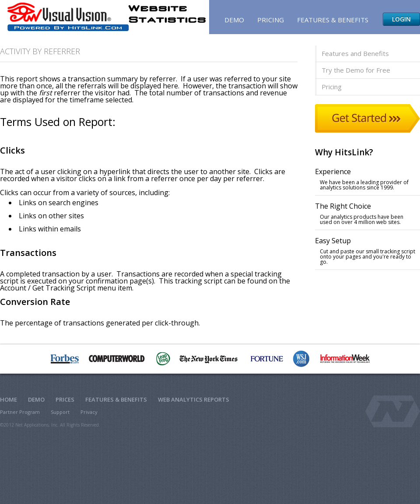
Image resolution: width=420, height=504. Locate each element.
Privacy (89, 412)
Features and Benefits (355, 53)
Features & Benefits (333, 20)
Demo (234, 20)
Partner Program (20, 412)
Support (60, 412)
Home (9, 399)
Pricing (271, 20)
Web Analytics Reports (194, 399)
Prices (65, 399)
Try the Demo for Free (356, 70)
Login (401, 19)
